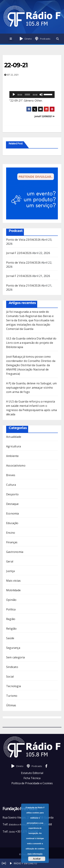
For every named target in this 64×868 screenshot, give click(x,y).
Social (10, 677)
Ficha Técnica (32, 778)
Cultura (11, 485)
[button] (58, 39)
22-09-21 (16, 65)
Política (11, 609)
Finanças (12, 542)
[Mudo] (41, 95)
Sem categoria (16, 657)
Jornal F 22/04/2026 (19, 253)
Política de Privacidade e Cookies (32, 783)
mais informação (35, 854)
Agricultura (13, 446)
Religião (11, 629)
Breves (11, 475)
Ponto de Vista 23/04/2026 (23, 240)
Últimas (11, 705)
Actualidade (14, 437)
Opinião (11, 600)
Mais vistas (13, 581)
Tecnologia (13, 686)
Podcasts (45, 39)
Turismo (12, 696)
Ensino (11, 533)
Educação (12, 523)
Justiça (10, 571)
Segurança (13, 648)
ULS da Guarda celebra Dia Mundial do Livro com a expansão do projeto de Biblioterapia (31, 343)
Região (11, 619)
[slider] (27, 95)
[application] (32, 95)
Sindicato (12, 667)
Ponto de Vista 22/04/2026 (23, 263)
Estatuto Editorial (32, 773)
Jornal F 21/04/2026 (19, 276)
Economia (13, 513)
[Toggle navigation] (11, 39)
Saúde (10, 638)
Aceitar (37, 859)
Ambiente (12, 456)
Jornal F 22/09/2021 (45, 116)
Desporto (12, 494)
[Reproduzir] (14, 95)
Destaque (12, 504)
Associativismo (16, 466)
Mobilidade (13, 590)
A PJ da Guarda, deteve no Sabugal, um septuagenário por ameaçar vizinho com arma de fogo (31, 388)
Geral (10, 561)
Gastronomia (15, 552)
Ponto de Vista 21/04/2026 (23, 286)
